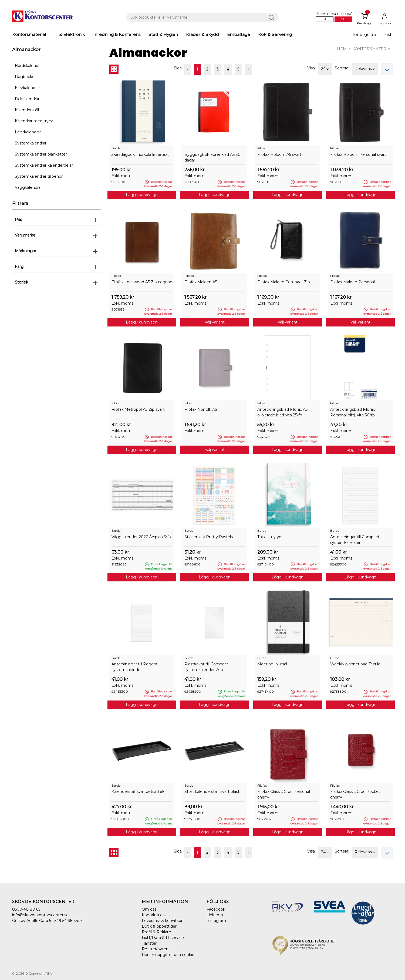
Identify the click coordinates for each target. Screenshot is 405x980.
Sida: (178, 68)
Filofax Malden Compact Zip (284, 282)
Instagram (216, 921)
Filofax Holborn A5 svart (279, 154)
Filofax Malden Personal (352, 282)
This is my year (271, 537)
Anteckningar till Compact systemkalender (355, 540)
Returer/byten (155, 949)
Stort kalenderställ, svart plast (212, 792)
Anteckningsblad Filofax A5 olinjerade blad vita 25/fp (282, 412)
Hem (342, 49)
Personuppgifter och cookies (169, 955)
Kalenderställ (27, 110)
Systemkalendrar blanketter (41, 154)
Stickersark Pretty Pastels (209, 537)
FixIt (389, 34)
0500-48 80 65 (26, 909)
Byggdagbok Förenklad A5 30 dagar (212, 157)
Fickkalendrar (27, 99)
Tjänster (149, 943)
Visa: (311, 68)
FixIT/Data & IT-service (163, 938)
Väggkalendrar (28, 187)
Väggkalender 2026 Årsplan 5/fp (141, 537)
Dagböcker (25, 77)
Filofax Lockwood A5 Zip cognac (142, 282)
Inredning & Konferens (117, 34)
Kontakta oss (154, 915)
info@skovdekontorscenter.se (40, 915)
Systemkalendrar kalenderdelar (44, 165)
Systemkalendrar (31, 143)
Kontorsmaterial (29, 34)
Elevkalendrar (27, 88)
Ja (325, 19)
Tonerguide (364, 34)
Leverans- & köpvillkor (162, 921)
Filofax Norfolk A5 (201, 409)
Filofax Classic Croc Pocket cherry (355, 794)
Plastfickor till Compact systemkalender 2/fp (206, 667)
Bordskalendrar (29, 66)
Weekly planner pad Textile (355, 664)
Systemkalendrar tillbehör (39, 176)
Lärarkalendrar (28, 132)
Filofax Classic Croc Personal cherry (284, 794)
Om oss (149, 909)
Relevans (365, 69)
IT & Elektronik (70, 34)
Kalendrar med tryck (34, 121)
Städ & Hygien (163, 34)
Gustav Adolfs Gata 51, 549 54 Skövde (47, 921)
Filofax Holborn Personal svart (358, 154)
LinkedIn (215, 915)
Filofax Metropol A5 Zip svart (138, 409)
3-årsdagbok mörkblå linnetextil (141, 154)
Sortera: (342, 68)
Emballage (239, 34)
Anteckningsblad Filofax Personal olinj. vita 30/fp (352, 412)
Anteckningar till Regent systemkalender (135, 667)
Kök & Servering (275, 34)
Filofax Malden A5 (201, 282)
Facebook (216, 909)
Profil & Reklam (156, 932)
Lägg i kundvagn (142, 195)
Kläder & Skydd (202, 34)
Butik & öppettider (159, 926)
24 (325, 69)
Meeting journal (272, 664)
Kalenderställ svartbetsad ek (138, 792)
